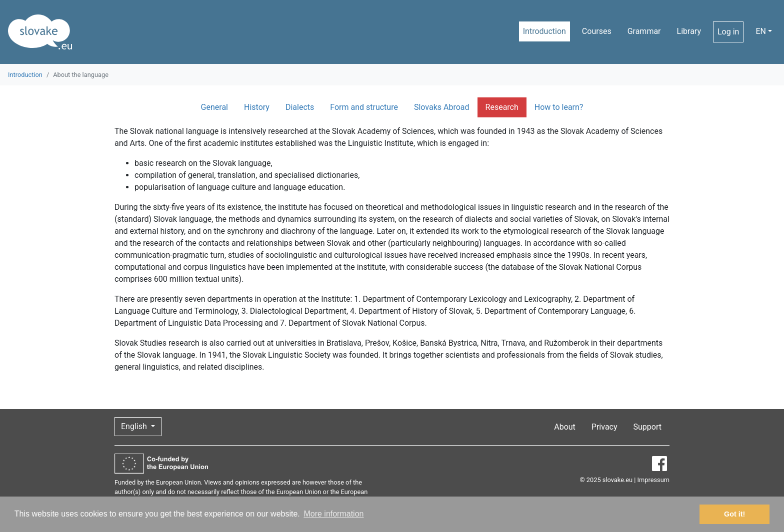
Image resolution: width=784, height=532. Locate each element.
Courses (597, 31)
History (257, 107)
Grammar (644, 31)
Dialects (300, 107)
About (565, 427)
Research (502, 107)
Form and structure (364, 107)
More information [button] (333, 514)
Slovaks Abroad (442, 107)
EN (761, 31)
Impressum (653, 480)
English (135, 426)
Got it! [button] (734, 514)
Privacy (604, 427)
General (214, 107)
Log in (728, 32)
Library (689, 31)
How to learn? (559, 107)
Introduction (544, 31)
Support (647, 427)
